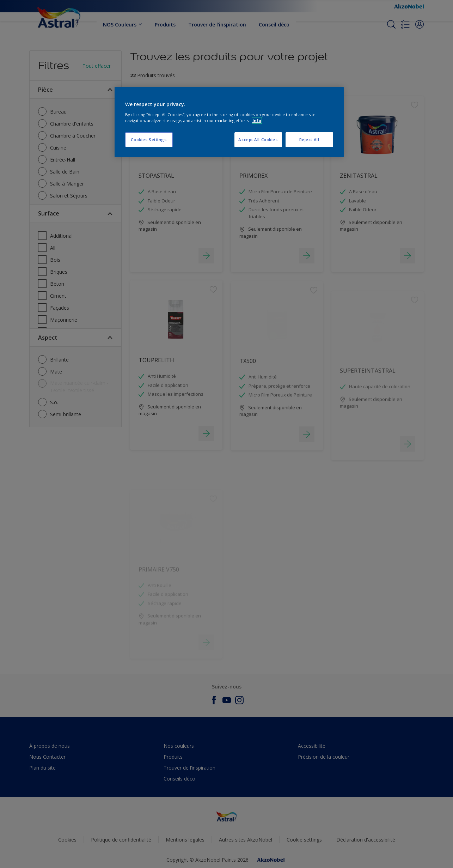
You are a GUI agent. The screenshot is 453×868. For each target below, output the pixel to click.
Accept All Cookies (258, 139)
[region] (229, 122)
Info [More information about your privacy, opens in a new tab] (257, 120)
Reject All (309, 139)
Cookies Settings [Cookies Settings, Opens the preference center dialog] (149, 139)
